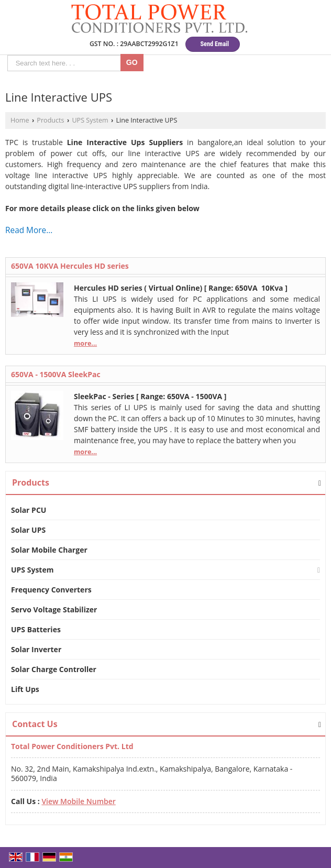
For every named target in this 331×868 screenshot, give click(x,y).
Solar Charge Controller (54, 669)
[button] (78, 801)
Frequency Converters (51, 590)
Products (50, 120)
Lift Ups (25, 689)
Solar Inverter (36, 649)
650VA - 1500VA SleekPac (56, 374)
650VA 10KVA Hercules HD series (70, 266)
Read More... (29, 230)
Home (20, 120)
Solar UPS (28, 530)
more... (85, 343)
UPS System (90, 120)
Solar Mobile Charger (49, 550)
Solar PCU (29, 510)
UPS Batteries (36, 629)
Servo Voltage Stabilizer (54, 609)
